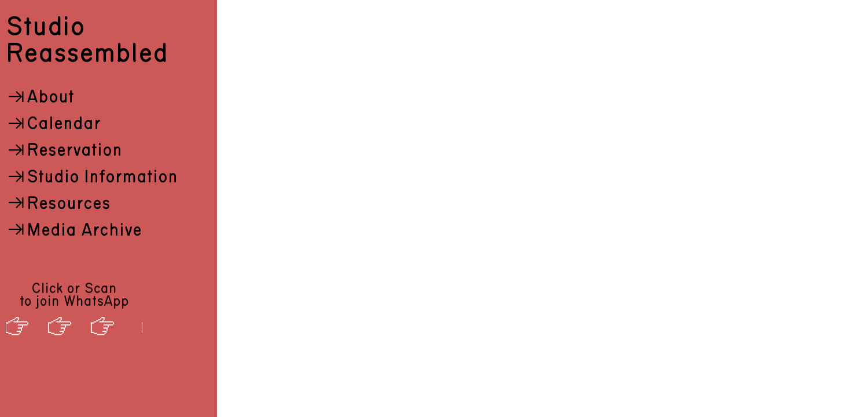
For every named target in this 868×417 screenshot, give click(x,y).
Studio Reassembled (87, 41)
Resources (58, 204)
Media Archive (74, 231)
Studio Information (92, 177)
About (40, 97)
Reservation (64, 151)
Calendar (53, 124)
